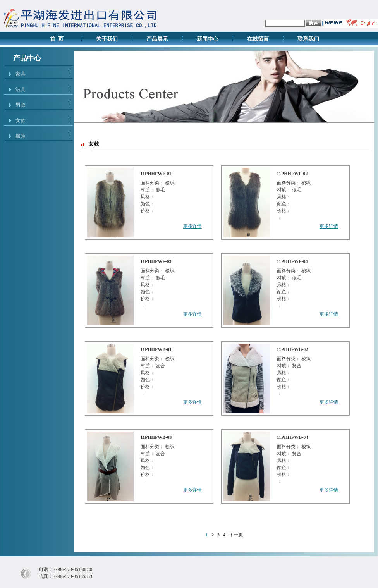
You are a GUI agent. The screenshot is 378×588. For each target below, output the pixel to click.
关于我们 (107, 39)
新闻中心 (208, 39)
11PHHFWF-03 (156, 261)
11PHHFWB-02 (293, 349)
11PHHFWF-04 (292, 261)
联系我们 (308, 39)
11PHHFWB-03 (156, 437)
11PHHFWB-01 (156, 349)
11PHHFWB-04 (293, 437)
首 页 (57, 39)
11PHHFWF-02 (292, 174)
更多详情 (192, 226)
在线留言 (258, 39)
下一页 (236, 535)
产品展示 (157, 39)
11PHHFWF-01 (156, 174)
